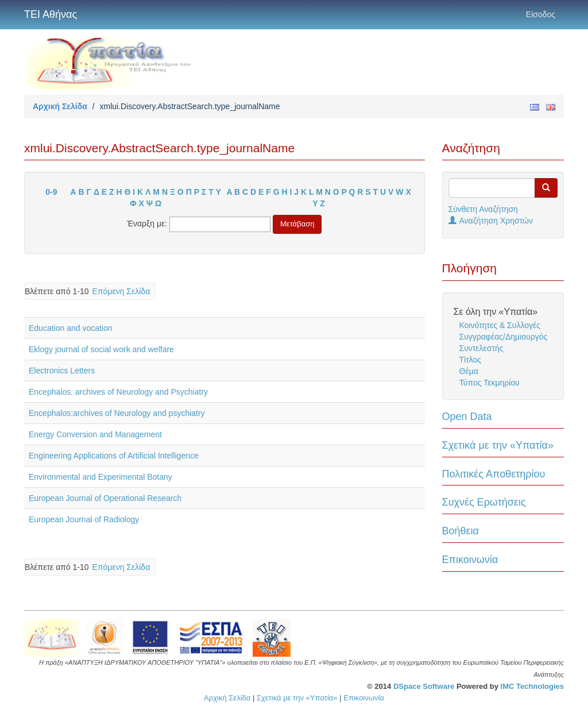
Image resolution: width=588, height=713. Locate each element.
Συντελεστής (481, 348)
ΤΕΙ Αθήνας (51, 14)
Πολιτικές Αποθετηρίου (494, 474)
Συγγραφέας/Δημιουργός (504, 337)
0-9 (51, 192)
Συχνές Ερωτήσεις (484, 502)
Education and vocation (71, 328)
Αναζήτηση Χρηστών (491, 221)
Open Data (467, 417)
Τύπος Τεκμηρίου (490, 383)
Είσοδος (541, 14)
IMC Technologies (532, 686)
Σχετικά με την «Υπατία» (498, 445)
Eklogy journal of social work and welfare (101, 349)
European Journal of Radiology (84, 519)
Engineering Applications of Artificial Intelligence (114, 456)
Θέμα (469, 371)
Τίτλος (471, 360)
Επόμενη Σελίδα (121, 291)
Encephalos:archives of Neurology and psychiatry (117, 413)
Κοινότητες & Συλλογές (500, 325)
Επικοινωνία (470, 560)
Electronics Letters (62, 371)
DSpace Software (424, 686)
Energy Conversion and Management (95, 434)
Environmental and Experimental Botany (100, 477)
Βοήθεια (461, 531)
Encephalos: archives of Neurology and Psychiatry (118, 392)
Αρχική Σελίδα (60, 106)
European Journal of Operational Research (105, 498)
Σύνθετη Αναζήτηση (483, 209)
